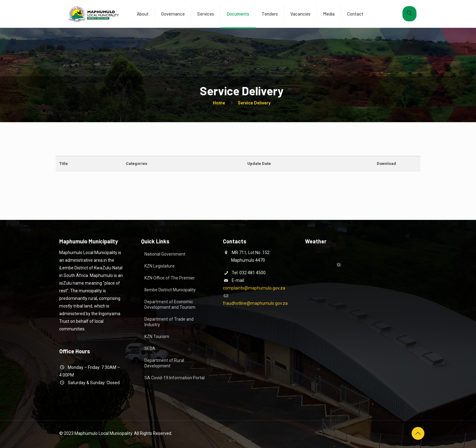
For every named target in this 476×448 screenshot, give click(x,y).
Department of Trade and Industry (169, 322)
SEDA (150, 348)
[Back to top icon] (418, 433)
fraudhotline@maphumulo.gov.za (255, 303)
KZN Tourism (157, 337)
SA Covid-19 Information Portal (174, 378)
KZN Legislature (160, 266)
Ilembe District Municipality (170, 290)
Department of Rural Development (164, 363)
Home (219, 103)
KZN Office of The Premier (170, 278)
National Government (165, 254)
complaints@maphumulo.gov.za (254, 288)
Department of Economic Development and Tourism (170, 304)
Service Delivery (254, 103)
